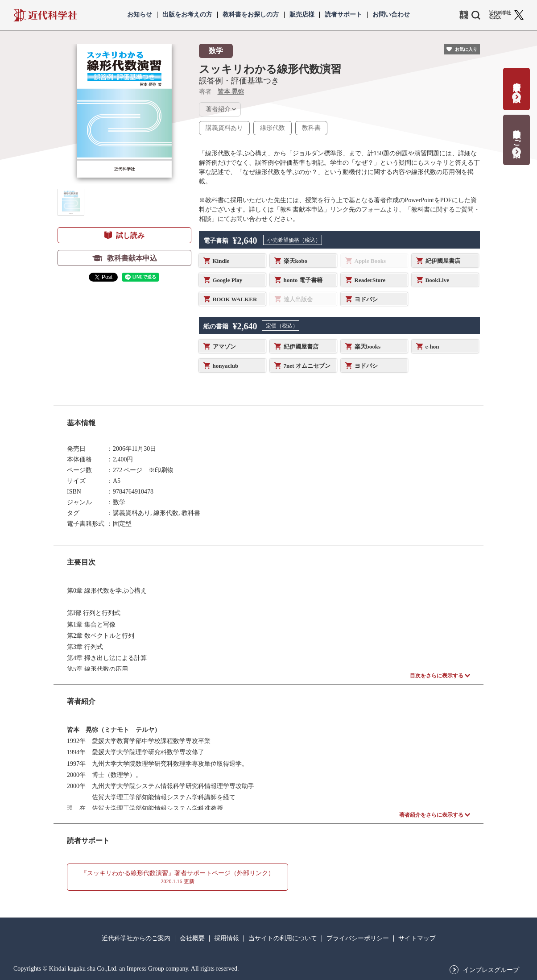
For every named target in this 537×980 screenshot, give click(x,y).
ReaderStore (370, 280)
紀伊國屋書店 (443, 261)
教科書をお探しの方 (251, 15)
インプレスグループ (491, 970)
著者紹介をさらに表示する (431, 815)
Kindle (221, 261)
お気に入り (466, 49)
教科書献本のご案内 (517, 134)
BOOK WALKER (235, 299)
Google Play (228, 280)
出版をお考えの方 (187, 15)
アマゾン (224, 347)
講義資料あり (224, 128)
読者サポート (343, 15)
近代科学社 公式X (500, 15)
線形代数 (273, 128)
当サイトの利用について (283, 938)
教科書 (311, 128)
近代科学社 (45, 15)
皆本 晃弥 (231, 92)
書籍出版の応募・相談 (517, 83)
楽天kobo (295, 261)
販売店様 (302, 15)
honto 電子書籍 (303, 280)
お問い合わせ (391, 15)
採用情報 (227, 938)
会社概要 (192, 938)
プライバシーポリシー (358, 938)
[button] (71, 202)
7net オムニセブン (307, 366)
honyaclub (226, 366)
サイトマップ (417, 938)
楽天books (368, 347)
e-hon (432, 347)
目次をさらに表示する (437, 676)
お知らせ (140, 15)
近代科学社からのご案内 (136, 938)
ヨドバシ (366, 299)
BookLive (437, 280)
